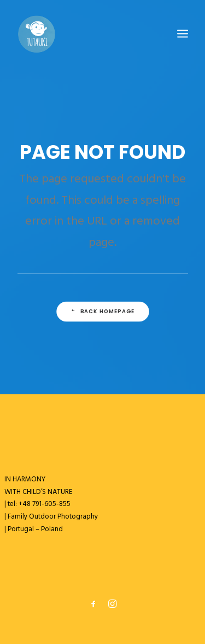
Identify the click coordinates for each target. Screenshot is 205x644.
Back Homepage (102, 312)
